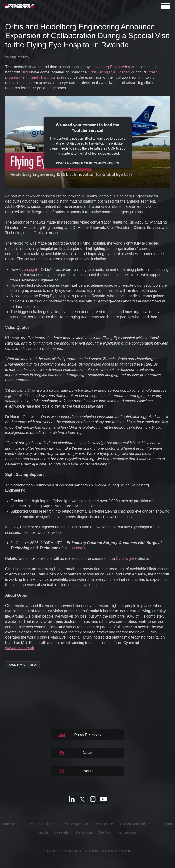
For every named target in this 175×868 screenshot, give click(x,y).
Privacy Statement (75, 824)
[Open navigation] (166, 6)
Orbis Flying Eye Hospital (109, 72)
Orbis (26, 72)
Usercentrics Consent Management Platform (94, 163)
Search (43, 832)
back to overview (22, 665)
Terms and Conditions (39, 824)
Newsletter (62, 832)
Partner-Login (127, 832)
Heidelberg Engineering (110, 67)
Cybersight (28, 270)
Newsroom (84, 832)
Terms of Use (104, 824)
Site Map (105, 832)
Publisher (10, 824)
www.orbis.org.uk (20, 648)
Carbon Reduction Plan (137, 824)
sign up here (73, 548)
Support (166, 824)
